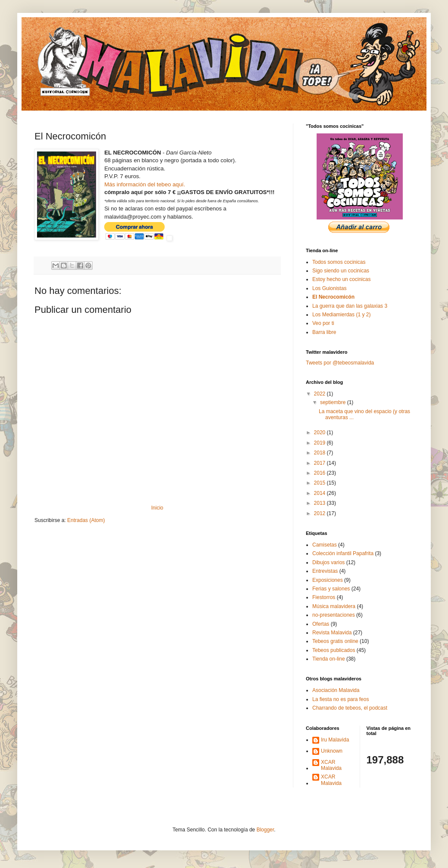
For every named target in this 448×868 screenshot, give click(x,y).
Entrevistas (325, 571)
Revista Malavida (332, 633)
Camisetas (325, 545)
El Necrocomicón (333, 297)
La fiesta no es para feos (341, 699)
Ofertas (321, 624)
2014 (320, 493)
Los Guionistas (329, 288)
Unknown (332, 751)
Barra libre (324, 332)
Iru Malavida (335, 740)
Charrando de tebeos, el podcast (350, 708)
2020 (320, 432)
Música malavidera (334, 606)
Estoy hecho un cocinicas (341, 279)
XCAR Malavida (331, 765)
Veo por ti (323, 323)
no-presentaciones (334, 615)
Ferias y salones (331, 589)
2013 (320, 503)
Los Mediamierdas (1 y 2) (341, 315)
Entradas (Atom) (86, 520)
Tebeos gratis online (335, 641)
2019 (320, 443)
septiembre (334, 402)
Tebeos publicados (334, 650)
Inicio (157, 508)
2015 (320, 483)
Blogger (265, 830)
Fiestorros (324, 597)
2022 (320, 394)
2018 (320, 453)
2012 (320, 513)
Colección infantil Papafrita (343, 553)
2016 (320, 473)
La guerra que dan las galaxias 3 (350, 306)
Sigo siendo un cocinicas (341, 271)
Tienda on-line (329, 659)
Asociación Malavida (336, 690)
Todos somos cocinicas (339, 262)
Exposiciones (328, 580)
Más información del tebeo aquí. (145, 184)
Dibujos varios (328, 562)
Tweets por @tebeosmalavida (340, 363)
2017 (320, 463)
